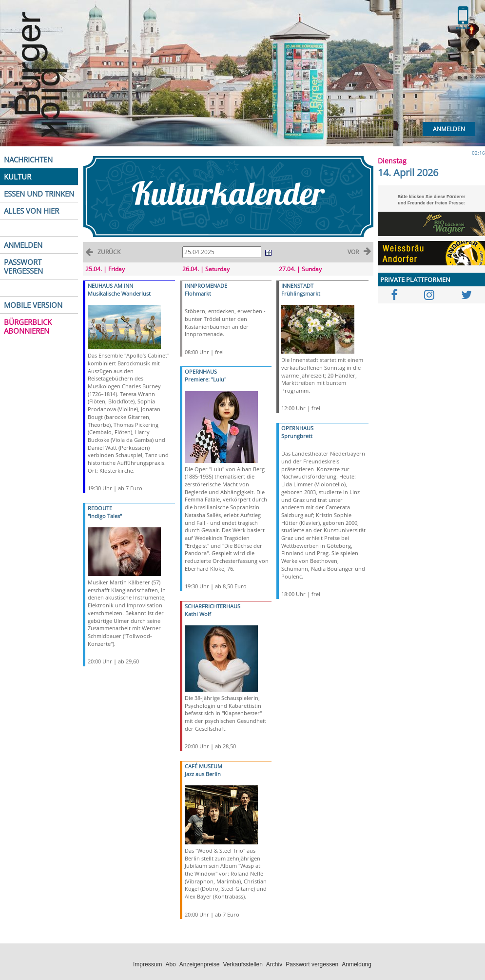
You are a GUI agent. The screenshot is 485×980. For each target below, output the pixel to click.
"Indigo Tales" (105, 516)
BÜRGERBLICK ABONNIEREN (28, 326)
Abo (170, 964)
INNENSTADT (297, 286)
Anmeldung (357, 964)
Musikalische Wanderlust (119, 293)
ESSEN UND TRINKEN (39, 194)
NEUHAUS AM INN (110, 286)
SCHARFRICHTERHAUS (213, 606)
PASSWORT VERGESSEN (23, 266)
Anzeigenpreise (200, 964)
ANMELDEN (23, 245)
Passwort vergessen (312, 964)
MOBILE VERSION (33, 305)
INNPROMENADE (206, 286)
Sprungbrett (297, 436)
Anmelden (449, 129)
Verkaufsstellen (242, 964)
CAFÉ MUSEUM (204, 766)
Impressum (147, 964)
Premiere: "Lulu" (205, 379)
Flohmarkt (198, 293)
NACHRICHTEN (28, 160)
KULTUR (18, 177)
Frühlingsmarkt (301, 293)
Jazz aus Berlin (203, 774)
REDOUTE (100, 508)
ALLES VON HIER (31, 211)
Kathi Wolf (198, 614)
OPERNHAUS (201, 371)
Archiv (274, 964)
